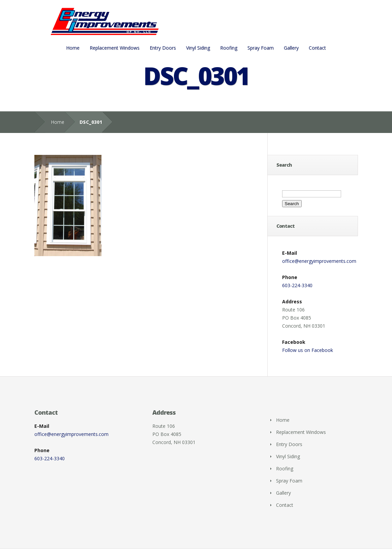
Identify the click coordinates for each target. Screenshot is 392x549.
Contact (317, 48)
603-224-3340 (297, 285)
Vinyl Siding (198, 48)
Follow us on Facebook (308, 350)
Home (73, 48)
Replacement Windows (115, 48)
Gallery (291, 48)
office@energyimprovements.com (319, 261)
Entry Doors (163, 48)
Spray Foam (261, 48)
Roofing (229, 48)
